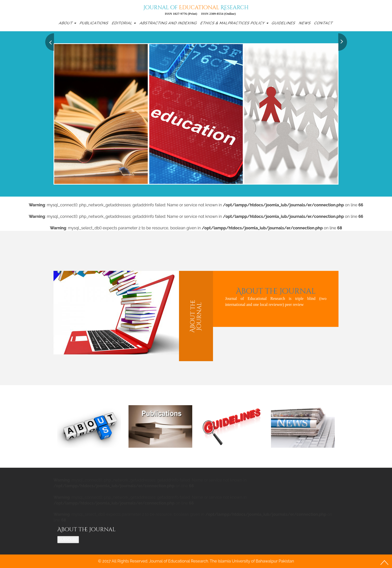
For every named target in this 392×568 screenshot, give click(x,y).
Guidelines (284, 23)
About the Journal (276, 291)
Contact (324, 23)
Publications (94, 23)
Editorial (124, 23)
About (67, 23)
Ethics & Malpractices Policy (234, 23)
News (305, 23)
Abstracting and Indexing (168, 23)
